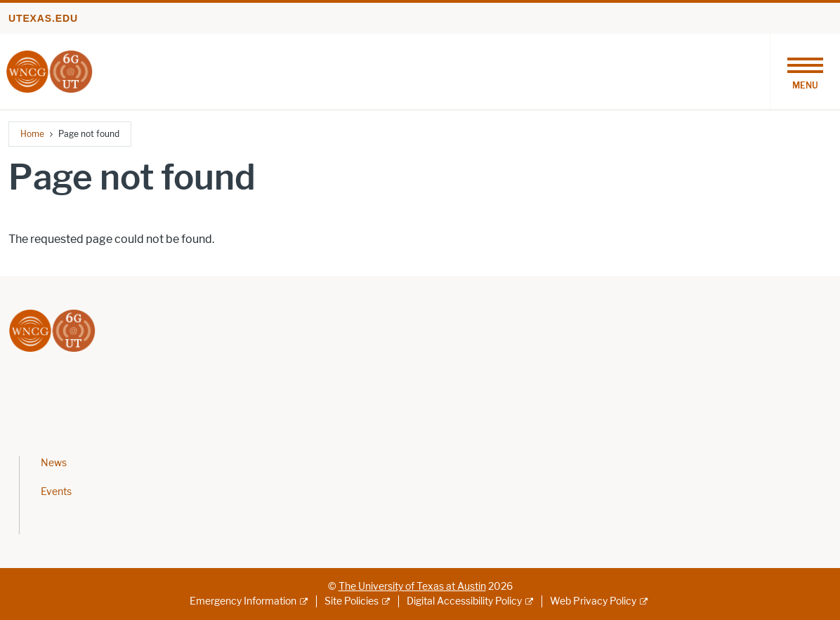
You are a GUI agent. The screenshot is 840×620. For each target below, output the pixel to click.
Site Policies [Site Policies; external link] (352, 601)
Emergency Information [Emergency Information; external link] (243, 601)
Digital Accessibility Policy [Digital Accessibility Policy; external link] (464, 601)
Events (56, 492)
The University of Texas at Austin (412, 587)
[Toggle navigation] (805, 72)
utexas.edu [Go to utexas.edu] (43, 18)
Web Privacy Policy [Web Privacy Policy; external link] (593, 601)
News (54, 463)
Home (32, 134)
